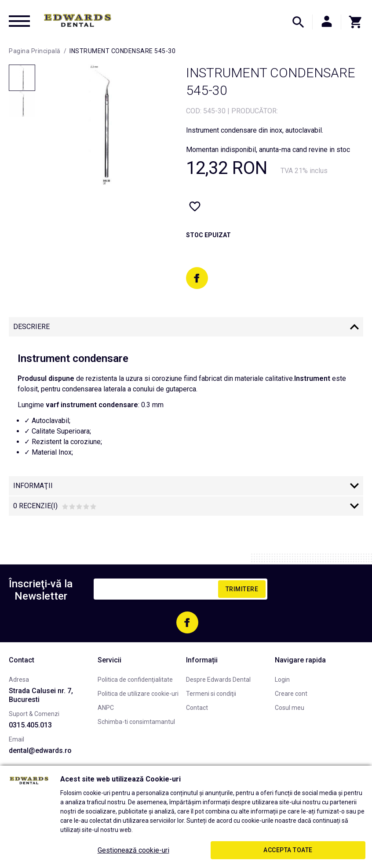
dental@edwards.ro (40, 750)
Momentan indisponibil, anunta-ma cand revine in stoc (268, 150)
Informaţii (33, 486)
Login (282, 680)
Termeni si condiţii (211, 694)
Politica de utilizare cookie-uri (138, 694)
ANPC (106, 708)
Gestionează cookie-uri (133, 850)
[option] (101, 125)
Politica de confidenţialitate (135, 680)
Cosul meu (290, 708)
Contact (197, 708)
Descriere (31, 327)
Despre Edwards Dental (218, 680)
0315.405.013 (30, 725)
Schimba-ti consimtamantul (136, 722)
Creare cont (291, 694)
